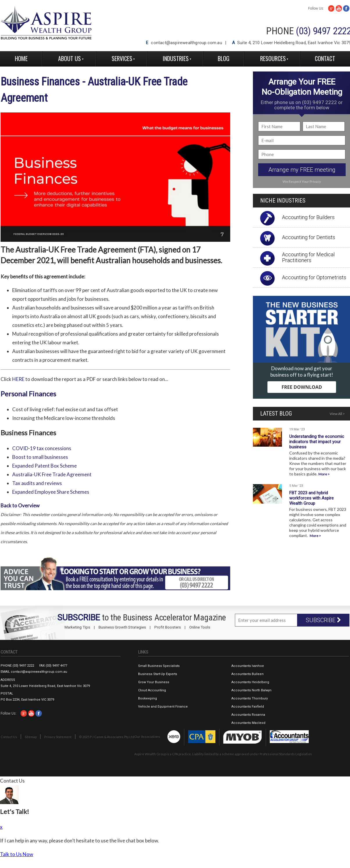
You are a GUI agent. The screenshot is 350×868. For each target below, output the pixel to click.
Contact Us (9, 737)
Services (122, 58)
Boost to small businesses (40, 457)
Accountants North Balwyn (251, 690)
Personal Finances (28, 394)
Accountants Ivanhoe (248, 666)
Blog (224, 58)
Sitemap (31, 737)
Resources (273, 58)
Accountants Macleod (248, 723)
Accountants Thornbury (250, 698)
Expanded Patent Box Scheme (44, 466)
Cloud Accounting (152, 690)
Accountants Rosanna (248, 715)
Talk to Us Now (17, 854)
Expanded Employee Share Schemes (51, 492)
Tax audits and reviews (37, 483)
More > (324, 474)
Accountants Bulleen (248, 674)
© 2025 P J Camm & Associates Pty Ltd (107, 737)
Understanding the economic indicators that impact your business (317, 442)
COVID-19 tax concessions (42, 448)
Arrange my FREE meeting (302, 170)
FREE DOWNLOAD (302, 387)
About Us (69, 58)
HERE (18, 379)
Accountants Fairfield (248, 707)
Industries (176, 58)
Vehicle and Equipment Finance (163, 707)
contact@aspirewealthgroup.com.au (186, 43)
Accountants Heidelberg (250, 682)
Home (21, 58)
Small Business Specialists (159, 666)
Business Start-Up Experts (158, 674)
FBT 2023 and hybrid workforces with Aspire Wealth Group (311, 498)
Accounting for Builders (308, 217)
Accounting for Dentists (309, 237)
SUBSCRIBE (323, 620)
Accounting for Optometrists (314, 277)
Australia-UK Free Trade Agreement (52, 474)
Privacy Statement (58, 737)
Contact (325, 58)
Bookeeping (148, 698)
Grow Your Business (154, 682)
